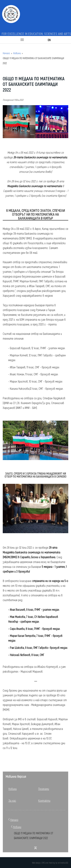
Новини (17, 53)
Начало (6, 53)
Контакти (44, 801)
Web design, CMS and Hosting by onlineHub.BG (50, 863)
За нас (12, 801)
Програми (44, 789)
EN (49, 40)
